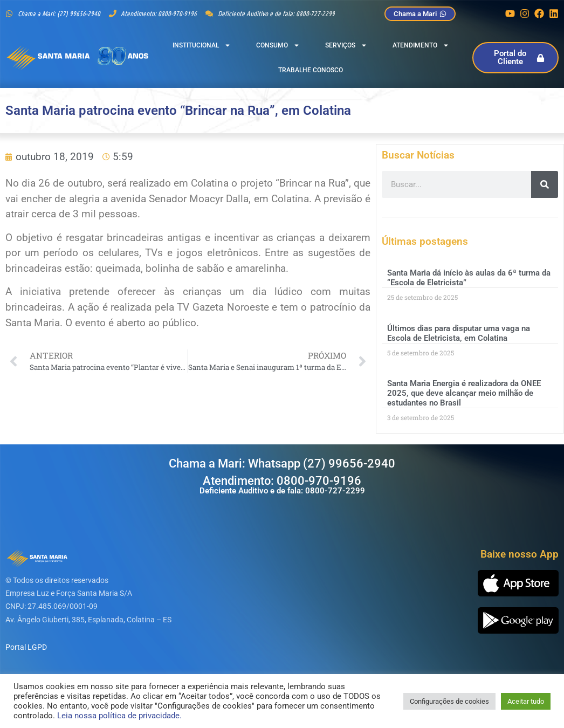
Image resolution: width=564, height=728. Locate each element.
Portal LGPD (26, 647)
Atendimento (421, 45)
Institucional (202, 45)
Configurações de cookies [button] (449, 701)
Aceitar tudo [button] (526, 701)
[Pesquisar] (545, 184)
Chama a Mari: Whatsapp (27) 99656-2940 (282, 463)
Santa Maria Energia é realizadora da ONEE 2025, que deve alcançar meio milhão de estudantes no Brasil (464, 393)
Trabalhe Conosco (311, 70)
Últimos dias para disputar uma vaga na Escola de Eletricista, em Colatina (459, 333)
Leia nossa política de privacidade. (119, 716)
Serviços (346, 45)
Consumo (278, 45)
